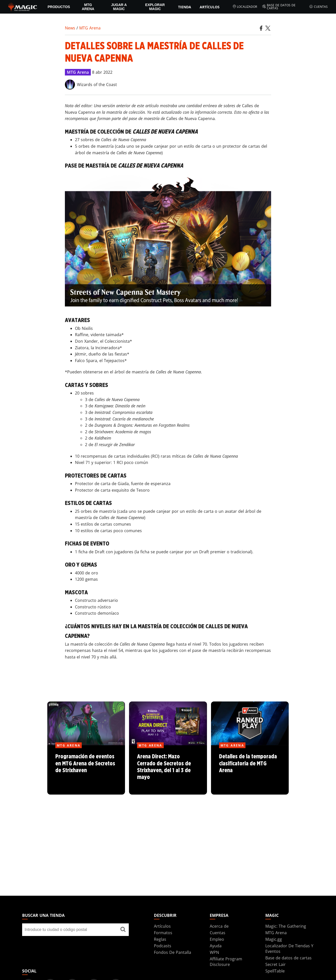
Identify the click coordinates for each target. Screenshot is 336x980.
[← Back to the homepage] (23, 6)
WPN (214, 952)
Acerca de (219, 926)
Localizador (245, 7)
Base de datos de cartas (279, 7)
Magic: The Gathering (286, 926)
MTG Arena (88, 7)
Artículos (210, 7)
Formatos (163, 933)
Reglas (160, 939)
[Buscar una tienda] (123, 930)
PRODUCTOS (59, 7)
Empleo (217, 939)
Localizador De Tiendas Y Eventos (289, 949)
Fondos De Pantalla (173, 952)
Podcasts (163, 946)
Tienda (185, 7)
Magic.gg (274, 939)
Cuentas (318, 7)
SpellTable (275, 971)
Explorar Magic (155, 7)
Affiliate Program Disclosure (226, 962)
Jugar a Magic (119, 7)
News (70, 28)
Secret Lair (276, 964)
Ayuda (216, 946)
